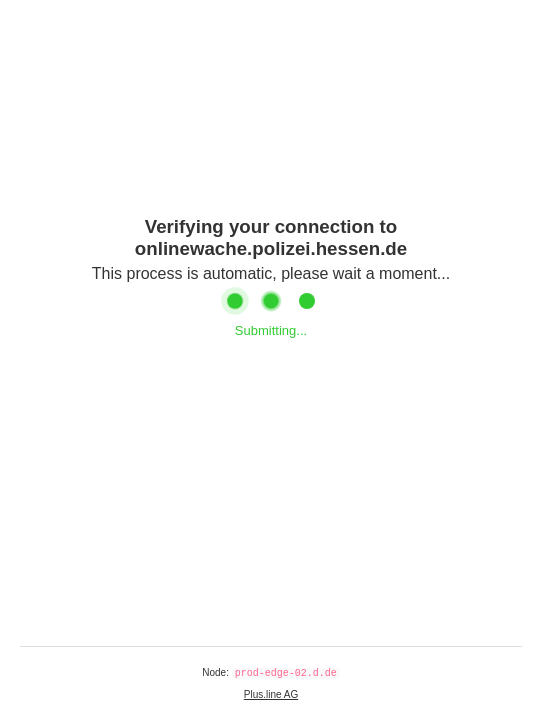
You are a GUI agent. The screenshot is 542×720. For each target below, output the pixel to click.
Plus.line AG (271, 694)
